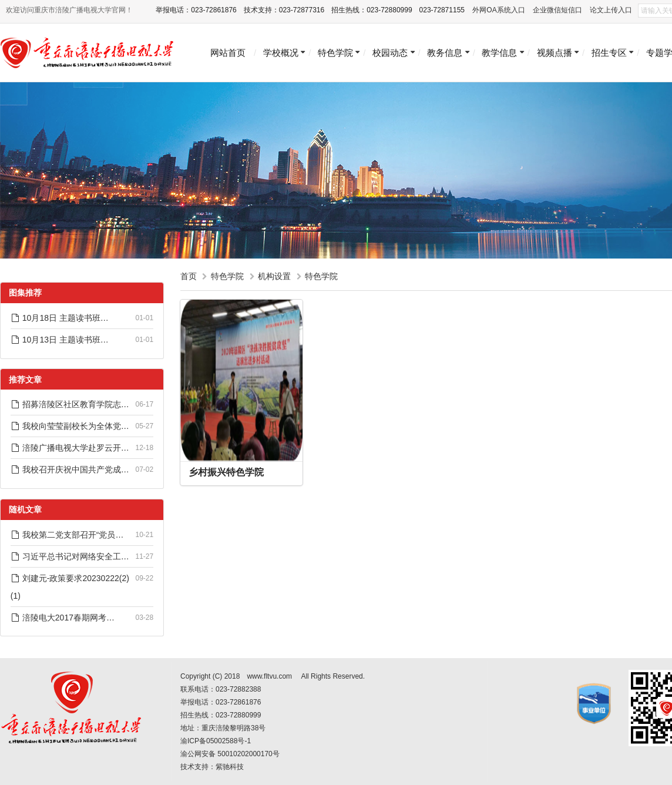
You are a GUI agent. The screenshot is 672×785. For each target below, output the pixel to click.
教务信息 (445, 53)
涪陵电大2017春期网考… (63, 618)
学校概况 (281, 53)
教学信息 (499, 53)
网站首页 (228, 53)
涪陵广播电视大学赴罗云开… (70, 448)
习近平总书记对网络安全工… (70, 556)
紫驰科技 (230, 767)
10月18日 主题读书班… (60, 318)
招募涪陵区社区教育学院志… (70, 404)
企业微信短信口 (557, 10)
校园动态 (390, 53)
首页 (189, 276)
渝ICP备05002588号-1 (216, 741)
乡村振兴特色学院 (226, 472)
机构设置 (274, 276)
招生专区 (609, 53)
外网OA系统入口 (498, 10)
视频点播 (555, 53)
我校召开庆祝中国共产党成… (70, 469)
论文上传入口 (611, 10)
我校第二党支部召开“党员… (67, 535)
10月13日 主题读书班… (60, 340)
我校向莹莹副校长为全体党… (70, 426)
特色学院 (335, 53)
